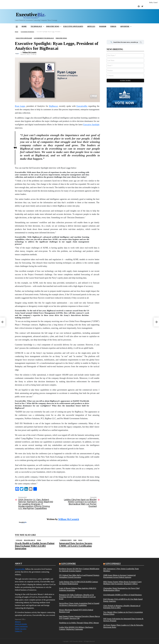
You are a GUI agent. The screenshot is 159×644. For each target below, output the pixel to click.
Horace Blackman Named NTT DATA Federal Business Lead (76, 611)
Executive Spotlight (91, 125)
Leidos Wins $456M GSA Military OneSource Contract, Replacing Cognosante (76, 628)
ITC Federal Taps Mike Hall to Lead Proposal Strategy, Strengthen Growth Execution (79, 576)
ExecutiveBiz (82, 106)
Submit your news (21, 629)
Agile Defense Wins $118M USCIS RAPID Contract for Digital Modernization (79, 583)
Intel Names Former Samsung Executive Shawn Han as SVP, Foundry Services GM (79, 617)
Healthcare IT (30, 540)
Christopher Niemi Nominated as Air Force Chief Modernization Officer (121, 589)
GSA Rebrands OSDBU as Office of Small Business (123, 595)
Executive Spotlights (73, 26)
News (39, 540)
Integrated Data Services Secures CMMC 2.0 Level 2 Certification (76, 545)
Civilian (19, 540)
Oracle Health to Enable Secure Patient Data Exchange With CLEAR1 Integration (35, 546)
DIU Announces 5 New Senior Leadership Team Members (121, 570)
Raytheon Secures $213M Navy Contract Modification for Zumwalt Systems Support (79, 570)
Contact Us (18, 631)
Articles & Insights (21, 624)
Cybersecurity (66, 540)
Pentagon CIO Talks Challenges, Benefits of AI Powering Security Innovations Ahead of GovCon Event (77, 597)
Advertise (125, 26)
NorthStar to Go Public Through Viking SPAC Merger (79, 623)
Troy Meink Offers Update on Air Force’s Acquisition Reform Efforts (123, 613)
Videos (113, 26)
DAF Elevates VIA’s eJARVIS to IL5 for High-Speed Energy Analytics (123, 600)
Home (24, 26)
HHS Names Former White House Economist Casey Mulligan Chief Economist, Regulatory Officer (122, 583)
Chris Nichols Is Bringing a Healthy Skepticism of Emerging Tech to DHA (122, 607)
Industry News (53, 26)
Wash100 (103, 26)
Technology (36, 26)
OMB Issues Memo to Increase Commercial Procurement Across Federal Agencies (119, 576)
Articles (91, 26)
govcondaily (113, 564)
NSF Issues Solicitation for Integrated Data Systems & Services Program (123, 620)
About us (18, 622)
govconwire (68, 564)
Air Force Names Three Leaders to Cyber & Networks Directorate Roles (123, 626)
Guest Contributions (21, 626)
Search (141, 43)
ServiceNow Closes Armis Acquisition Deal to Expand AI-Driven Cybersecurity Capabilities (79, 604)
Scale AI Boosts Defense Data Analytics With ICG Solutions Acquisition (78, 589)
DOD (75, 540)
